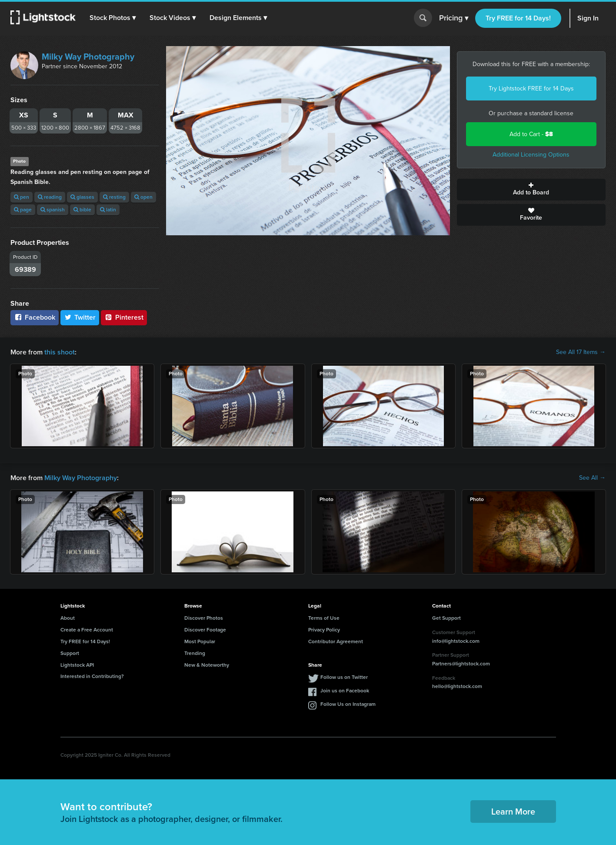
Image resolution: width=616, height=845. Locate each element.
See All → (592, 478)
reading (50, 197)
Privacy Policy (324, 630)
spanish (53, 210)
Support (70, 653)
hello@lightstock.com (457, 686)
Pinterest (124, 317)
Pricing (454, 18)
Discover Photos (204, 618)
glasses (82, 197)
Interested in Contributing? (92, 676)
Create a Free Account (87, 630)
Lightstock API (77, 665)
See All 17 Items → (581, 352)
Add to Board (531, 190)
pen (22, 197)
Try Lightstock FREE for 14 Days (531, 89)
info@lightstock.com (456, 641)
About (68, 618)
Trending (195, 653)
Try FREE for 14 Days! (518, 18)
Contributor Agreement (336, 641)
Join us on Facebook (345, 691)
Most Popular (200, 641)
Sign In (588, 18)
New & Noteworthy (207, 665)
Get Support (446, 618)
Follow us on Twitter (344, 677)
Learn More (513, 812)
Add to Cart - (531, 134)
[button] (113, 18)
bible (82, 210)
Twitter (80, 317)
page (23, 210)
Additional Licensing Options (531, 155)
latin (108, 210)
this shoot (60, 352)
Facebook (35, 317)
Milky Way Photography (88, 57)
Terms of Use (324, 618)
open (143, 197)
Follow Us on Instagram (348, 704)
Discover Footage (205, 630)
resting (114, 197)
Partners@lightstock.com (461, 664)
